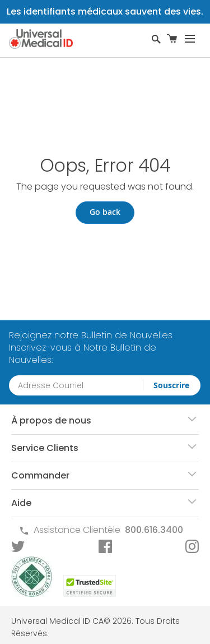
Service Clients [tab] (45, 448)
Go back (105, 212)
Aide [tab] (21, 503)
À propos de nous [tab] (51, 420)
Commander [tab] (40, 475)
